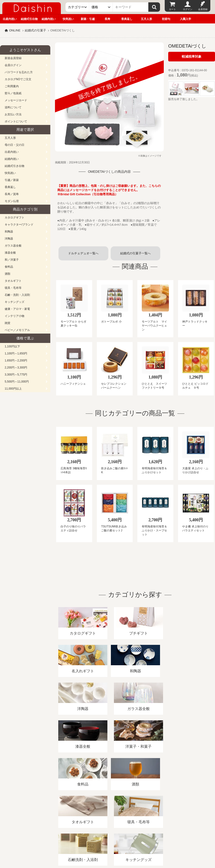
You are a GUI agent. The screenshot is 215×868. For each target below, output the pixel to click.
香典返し (127, 19)
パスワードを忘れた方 (19, 72)
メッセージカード (16, 100)
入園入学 (186, 19)
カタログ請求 (169, 814)
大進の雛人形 (108, 845)
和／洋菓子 (12, 260)
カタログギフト (15, 218)
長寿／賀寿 (12, 194)
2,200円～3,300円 (16, 368)
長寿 (107, 19)
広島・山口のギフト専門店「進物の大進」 (108, 839)
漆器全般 (10, 253)
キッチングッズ (15, 302)
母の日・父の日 (15, 145)
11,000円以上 (13, 389)
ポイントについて (16, 121)
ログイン (188, 9)
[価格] (101, 7)
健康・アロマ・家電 (17, 309)
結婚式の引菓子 (35, 30)
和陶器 (9, 232)
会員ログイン (13, 65)
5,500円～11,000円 (17, 382)
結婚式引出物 (29, 19)
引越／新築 (12, 180)
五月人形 (146, 19)
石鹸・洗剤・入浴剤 (17, 295)
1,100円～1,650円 (16, 353)
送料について (13, 107)
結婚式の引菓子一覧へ (135, 253)
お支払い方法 (13, 114)
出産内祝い (10, 19)
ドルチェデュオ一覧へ (83, 253)
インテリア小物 (15, 316)
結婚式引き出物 (15, 166)
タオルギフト (13, 281)
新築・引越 (88, 19)
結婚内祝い (49, 19)
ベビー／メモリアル (17, 330)
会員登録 (203, 9)
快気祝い (68, 19)
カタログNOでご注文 (18, 79)
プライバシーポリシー (138, 814)
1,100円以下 (12, 346)
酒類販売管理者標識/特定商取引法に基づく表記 (83, 814)
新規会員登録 (13, 58)
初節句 (166, 19)
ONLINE (15, 30)
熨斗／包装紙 (13, 93)
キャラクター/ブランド (19, 225)
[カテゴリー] (77, 7)
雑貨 (7, 323)
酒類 (7, 274)
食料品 (9, 267)
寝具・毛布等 (13, 288)
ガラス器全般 (13, 246)
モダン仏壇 (12, 201)
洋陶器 (9, 239)
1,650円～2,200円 (16, 361)
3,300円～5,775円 (16, 375)
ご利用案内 (12, 86)
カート (172, 9)
